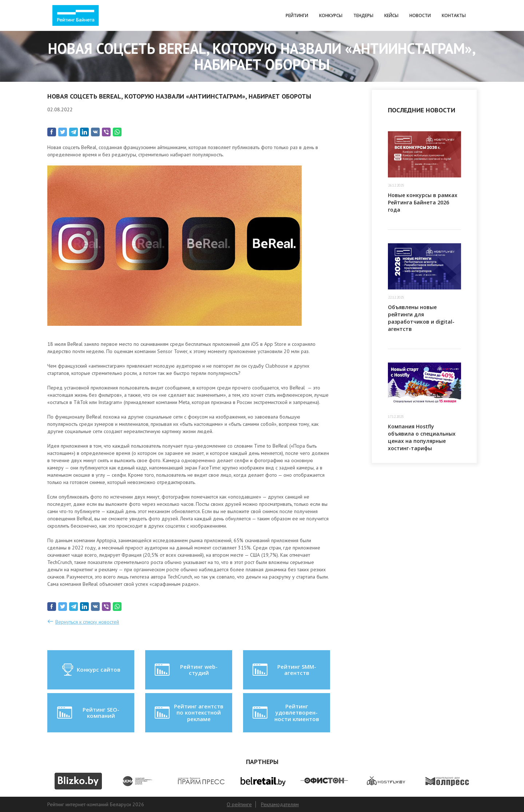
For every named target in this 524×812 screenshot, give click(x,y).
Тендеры (363, 15)
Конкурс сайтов (91, 670)
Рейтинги (297, 15)
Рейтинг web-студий (185, 670)
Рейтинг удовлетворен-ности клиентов (285, 713)
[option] (78, 781)
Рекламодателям (280, 804)
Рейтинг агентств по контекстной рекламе (188, 713)
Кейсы (391, 15)
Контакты (454, 15)
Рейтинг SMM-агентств (283, 670)
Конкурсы (331, 15)
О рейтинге (239, 804)
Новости (420, 15)
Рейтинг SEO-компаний (88, 713)
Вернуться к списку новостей (87, 622)
